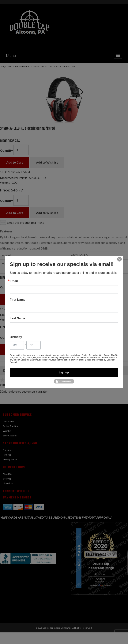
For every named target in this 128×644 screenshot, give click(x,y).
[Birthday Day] (34, 345)
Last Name (17, 318)
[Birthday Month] (17, 345)
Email (14, 281)
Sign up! (64, 372)
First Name (18, 300)
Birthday (16, 337)
